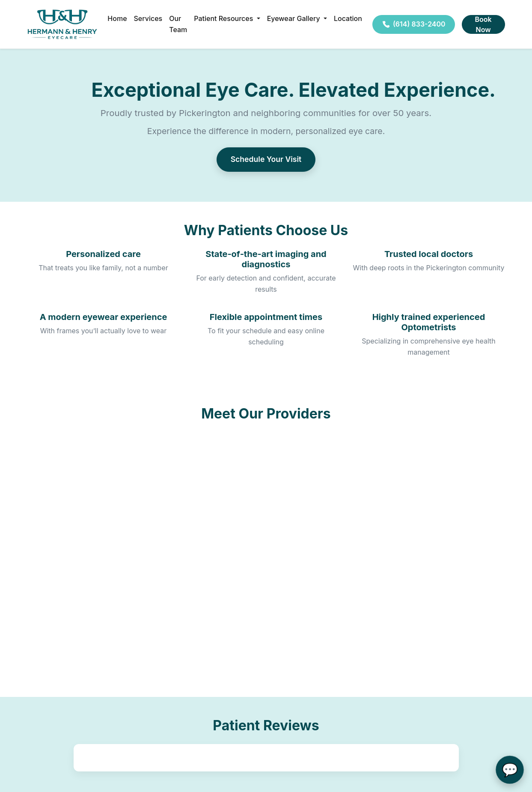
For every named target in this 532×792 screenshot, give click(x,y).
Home (117, 18)
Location (348, 18)
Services (148, 18)
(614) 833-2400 (414, 24)
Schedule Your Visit (266, 159)
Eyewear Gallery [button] (294, 18)
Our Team (178, 24)
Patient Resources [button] (224, 18)
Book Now (483, 24)
